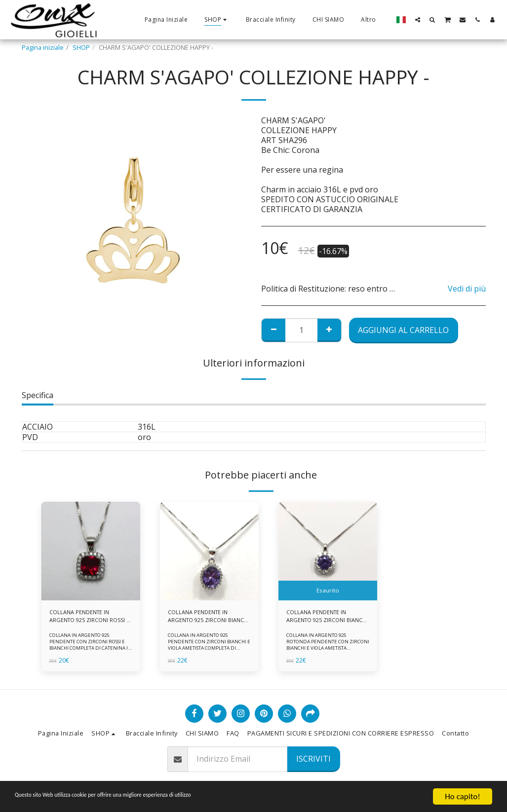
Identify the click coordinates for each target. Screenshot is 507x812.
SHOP (81, 47)
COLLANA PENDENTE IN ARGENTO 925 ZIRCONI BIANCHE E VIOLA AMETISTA (208, 618)
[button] (418, 19)
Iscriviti (313, 759)
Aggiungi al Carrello (403, 330)
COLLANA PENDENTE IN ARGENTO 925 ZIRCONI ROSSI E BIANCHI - (83, 618)
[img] (91, 551)
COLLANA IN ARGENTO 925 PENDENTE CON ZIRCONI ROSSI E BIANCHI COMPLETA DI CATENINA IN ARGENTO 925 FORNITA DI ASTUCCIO (89, 650)
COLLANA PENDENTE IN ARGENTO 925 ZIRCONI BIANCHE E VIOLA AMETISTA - (326, 618)
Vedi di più (467, 289)
